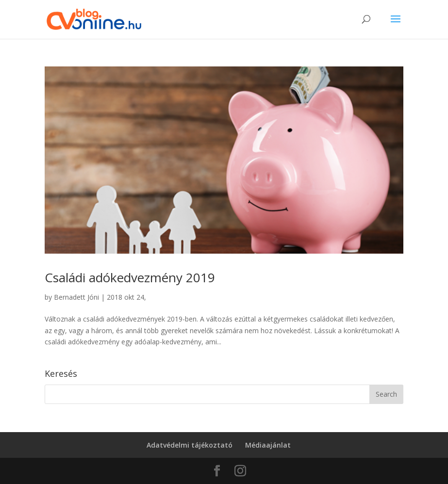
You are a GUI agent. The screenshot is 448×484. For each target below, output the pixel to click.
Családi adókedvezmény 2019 (130, 277)
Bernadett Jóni (76, 297)
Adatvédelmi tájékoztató (190, 445)
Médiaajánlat (268, 445)
